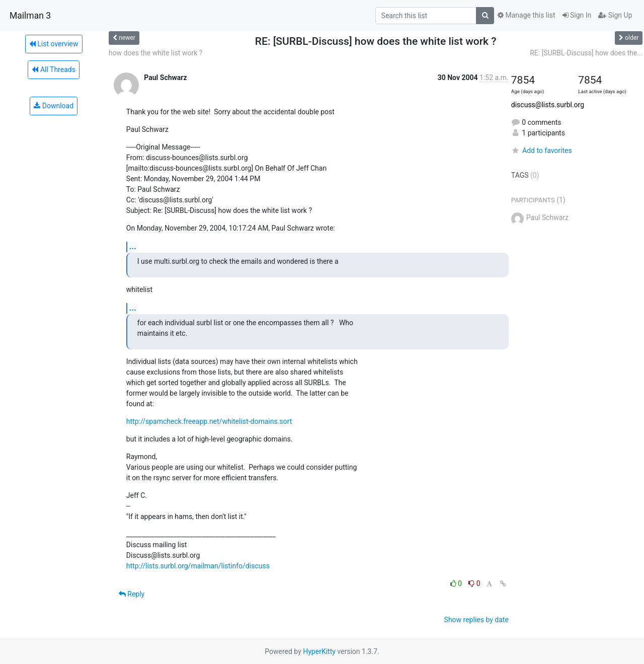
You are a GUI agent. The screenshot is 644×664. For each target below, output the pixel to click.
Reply (132, 594)
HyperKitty (319, 651)
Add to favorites (542, 151)
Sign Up (615, 15)
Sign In (577, 15)
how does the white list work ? (156, 53)
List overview (54, 44)
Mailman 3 (30, 16)
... (133, 246)
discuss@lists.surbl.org (548, 105)
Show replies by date (476, 620)
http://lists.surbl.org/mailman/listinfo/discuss (198, 566)
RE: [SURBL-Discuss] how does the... (586, 53)
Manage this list (526, 15)
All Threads (53, 69)
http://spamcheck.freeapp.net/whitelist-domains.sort (209, 421)
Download (54, 106)
